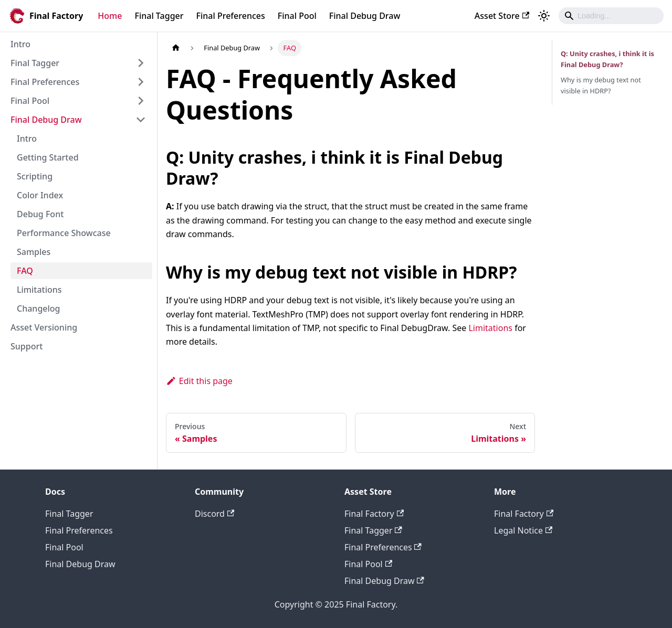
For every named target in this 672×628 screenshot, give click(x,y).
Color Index (40, 195)
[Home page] (176, 48)
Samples (34, 252)
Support (27, 346)
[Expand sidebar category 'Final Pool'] (141, 101)
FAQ (25, 271)
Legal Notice (523, 530)
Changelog (39, 308)
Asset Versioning (44, 327)
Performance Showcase (64, 233)
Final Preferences (231, 16)
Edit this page (199, 381)
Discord (214, 514)
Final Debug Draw (365, 16)
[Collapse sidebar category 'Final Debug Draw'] (141, 120)
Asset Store (502, 16)
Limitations (39, 290)
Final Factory (374, 514)
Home (110, 16)
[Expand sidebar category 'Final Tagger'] (141, 63)
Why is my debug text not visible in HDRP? (601, 85)
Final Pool (297, 16)
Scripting (35, 176)
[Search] (611, 16)
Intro (20, 44)
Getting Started (48, 157)
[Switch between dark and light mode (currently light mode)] (544, 16)
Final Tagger (159, 16)
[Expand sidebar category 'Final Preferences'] (141, 82)
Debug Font (40, 214)
